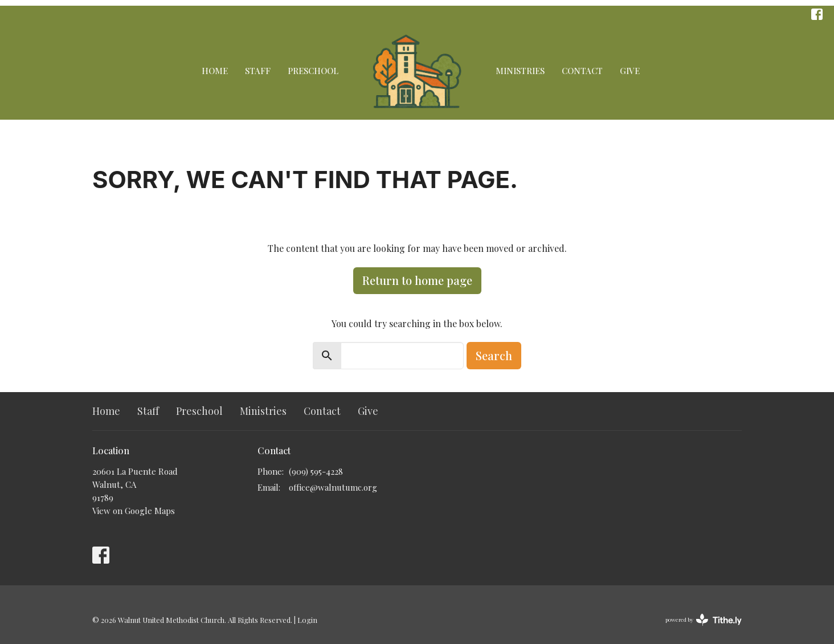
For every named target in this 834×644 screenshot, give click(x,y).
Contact (582, 71)
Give (630, 71)
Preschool (313, 71)
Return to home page (417, 280)
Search (494, 355)
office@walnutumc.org (333, 487)
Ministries (520, 71)
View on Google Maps (134, 511)
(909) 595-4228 (316, 471)
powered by (704, 620)
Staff (258, 71)
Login (307, 620)
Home (215, 71)
